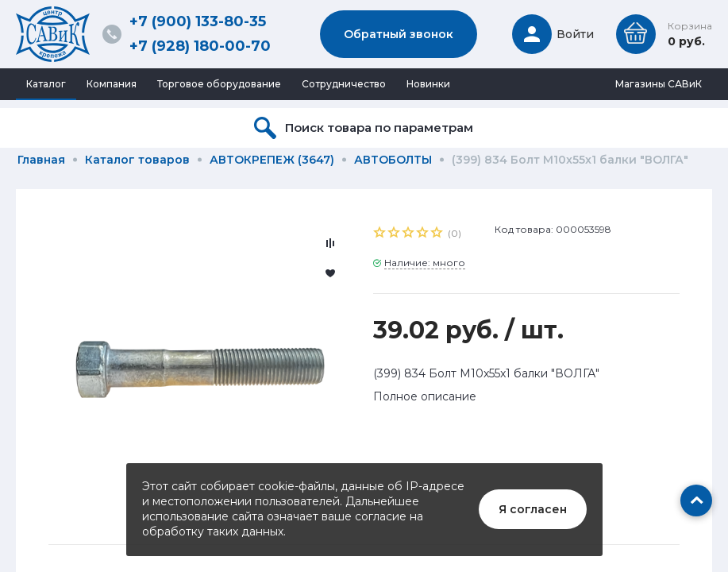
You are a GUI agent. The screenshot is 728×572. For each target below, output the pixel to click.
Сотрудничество (344, 84)
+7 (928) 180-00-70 (200, 46)
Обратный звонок (399, 34)
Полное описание (425, 396)
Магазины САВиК (659, 84)
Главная (41, 160)
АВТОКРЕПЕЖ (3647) (272, 160)
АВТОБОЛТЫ (393, 160)
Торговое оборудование (219, 84)
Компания (112, 84)
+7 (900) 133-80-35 (198, 21)
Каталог (46, 84)
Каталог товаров (137, 160)
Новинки (428, 84)
